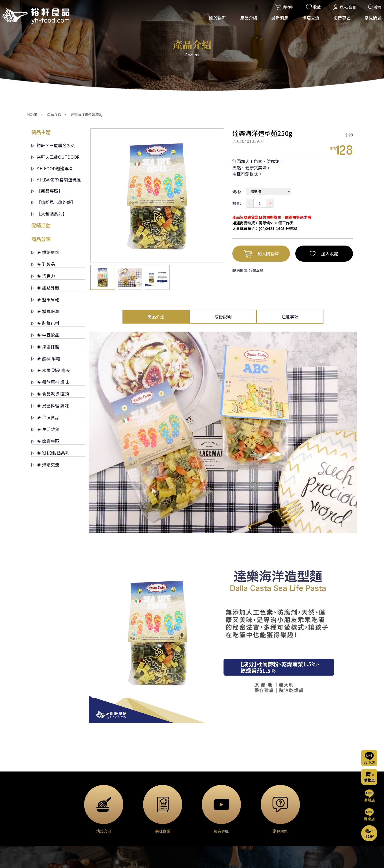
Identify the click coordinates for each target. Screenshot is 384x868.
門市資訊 (255, 823)
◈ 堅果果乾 (45, 205)
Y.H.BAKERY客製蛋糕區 (56, 85)
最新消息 (278, 21)
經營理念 (39, 800)
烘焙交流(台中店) (208, 792)
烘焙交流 (309, 21)
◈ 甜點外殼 (45, 193)
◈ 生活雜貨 (45, 335)
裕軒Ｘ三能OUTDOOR (55, 62)
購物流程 (255, 815)
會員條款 (255, 837)
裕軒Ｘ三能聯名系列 (53, 51)
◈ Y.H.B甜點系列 (50, 358)
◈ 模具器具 (45, 217)
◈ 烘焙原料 (45, 158)
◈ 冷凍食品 (45, 323)
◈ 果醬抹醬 (45, 252)
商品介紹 (156, 222)
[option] (157, 101)
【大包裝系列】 (49, 119)
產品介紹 (247, 21)
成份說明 (223, 222)
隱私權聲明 (257, 830)
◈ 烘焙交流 (45, 370)
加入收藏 (324, 159)
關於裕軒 (216, 21)
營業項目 (39, 807)
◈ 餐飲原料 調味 (50, 288)
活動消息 (147, 792)
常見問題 (371, 21)
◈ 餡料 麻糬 (46, 264)
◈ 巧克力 (43, 181)
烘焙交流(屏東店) (208, 800)
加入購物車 (261, 159)
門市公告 (147, 807)
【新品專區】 (47, 97)
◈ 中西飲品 (45, 240)
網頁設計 (264, 859)
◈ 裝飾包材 (45, 229)
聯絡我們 (256, 800)
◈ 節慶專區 (45, 347)
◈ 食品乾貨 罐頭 (50, 299)
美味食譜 (201, 814)
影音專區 (340, 21)
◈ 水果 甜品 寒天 (51, 276)
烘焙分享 (201, 807)
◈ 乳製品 (43, 170)
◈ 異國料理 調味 (50, 311)
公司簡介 (39, 792)
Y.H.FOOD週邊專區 (52, 74)
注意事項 (290, 222)
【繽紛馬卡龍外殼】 (53, 108)
